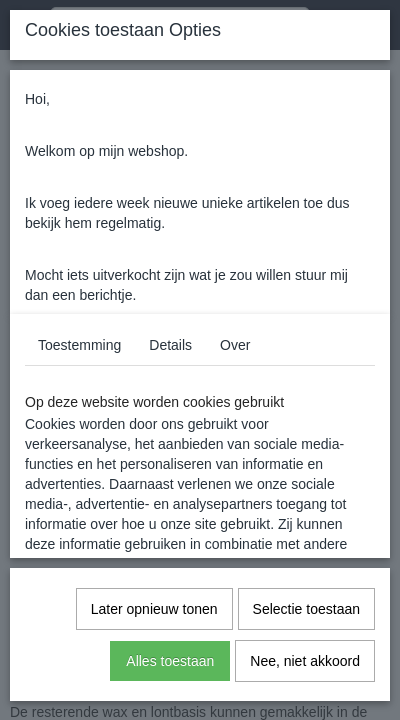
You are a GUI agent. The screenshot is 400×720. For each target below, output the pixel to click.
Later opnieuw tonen (154, 609)
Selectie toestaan (306, 609)
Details (170, 345)
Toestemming (79, 345)
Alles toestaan (170, 661)
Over (235, 345)
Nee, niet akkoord (305, 661)
